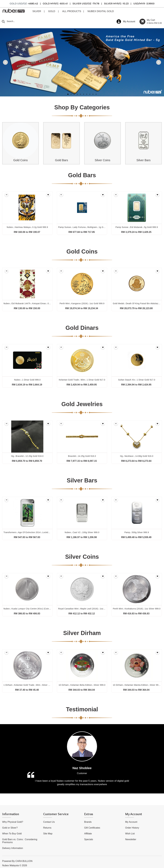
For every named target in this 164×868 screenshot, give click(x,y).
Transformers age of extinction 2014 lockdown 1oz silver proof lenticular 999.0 (45, 532)
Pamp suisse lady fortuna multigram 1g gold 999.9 (85, 227)
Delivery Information (13, 848)
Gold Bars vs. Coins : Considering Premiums (20, 841)
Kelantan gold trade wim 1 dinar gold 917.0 (82, 380)
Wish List (130, 834)
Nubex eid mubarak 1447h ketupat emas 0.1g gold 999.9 (33, 303)
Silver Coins (102, 160)
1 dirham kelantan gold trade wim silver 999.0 (29, 685)
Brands (88, 822)
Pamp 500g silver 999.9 (137, 532)
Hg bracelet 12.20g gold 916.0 (27, 456)
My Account (131, 822)
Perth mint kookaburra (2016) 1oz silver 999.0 (137, 609)
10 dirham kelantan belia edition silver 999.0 (82, 685)
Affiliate (88, 834)
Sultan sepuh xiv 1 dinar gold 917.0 (137, 380)
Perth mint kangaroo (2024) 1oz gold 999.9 (82, 303)
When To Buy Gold (12, 834)
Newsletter (131, 839)
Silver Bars (143, 160)
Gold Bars (61, 160)
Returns (47, 828)
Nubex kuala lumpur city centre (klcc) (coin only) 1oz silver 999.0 (38, 609)
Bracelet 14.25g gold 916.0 (82, 456)
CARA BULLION (24, 861)
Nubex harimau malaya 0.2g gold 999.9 (27, 227)
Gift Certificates (92, 828)
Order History (132, 828)
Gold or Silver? (10, 828)
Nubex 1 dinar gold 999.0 (27, 380)
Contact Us (49, 822)
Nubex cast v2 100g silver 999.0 (82, 532)
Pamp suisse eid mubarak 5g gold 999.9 (137, 227)
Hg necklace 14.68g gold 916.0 (137, 456)
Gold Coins (20, 160)
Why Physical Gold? (13, 822)
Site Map (48, 834)
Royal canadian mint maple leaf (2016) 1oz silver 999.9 (87, 609)
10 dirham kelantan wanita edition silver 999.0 (137, 685)
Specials (89, 839)
